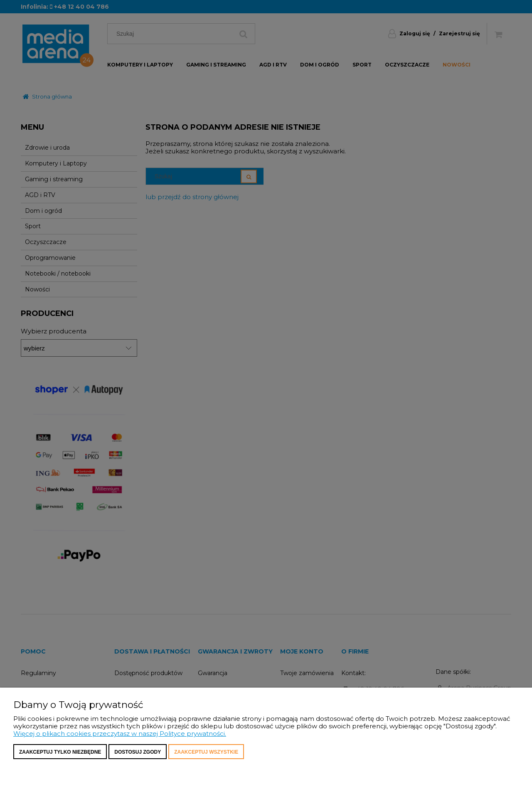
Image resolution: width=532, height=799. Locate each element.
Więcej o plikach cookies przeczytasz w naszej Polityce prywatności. (120, 734)
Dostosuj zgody (138, 752)
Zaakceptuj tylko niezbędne (60, 752)
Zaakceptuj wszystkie (206, 752)
